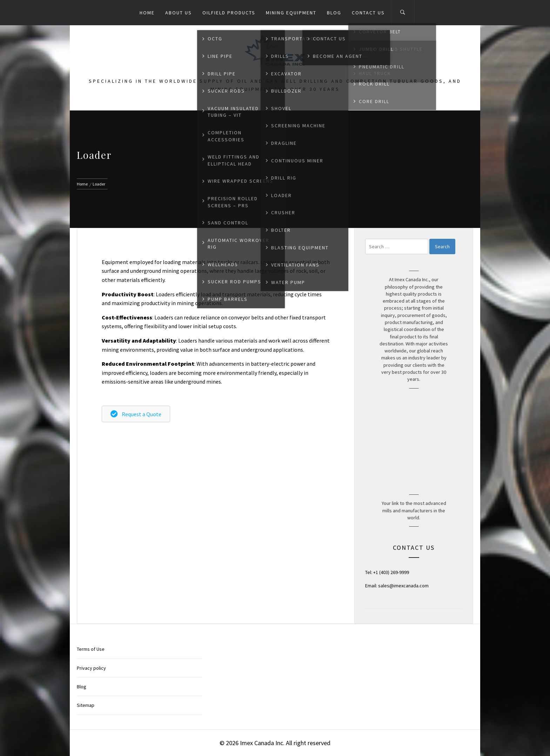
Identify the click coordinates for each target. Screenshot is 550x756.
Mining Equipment (291, 13)
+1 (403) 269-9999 (391, 572)
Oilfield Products (229, 13)
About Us (179, 13)
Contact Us (368, 13)
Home (147, 13)
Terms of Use (91, 649)
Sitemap (86, 705)
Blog (334, 13)
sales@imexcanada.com (403, 586)
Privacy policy (91, 668)
